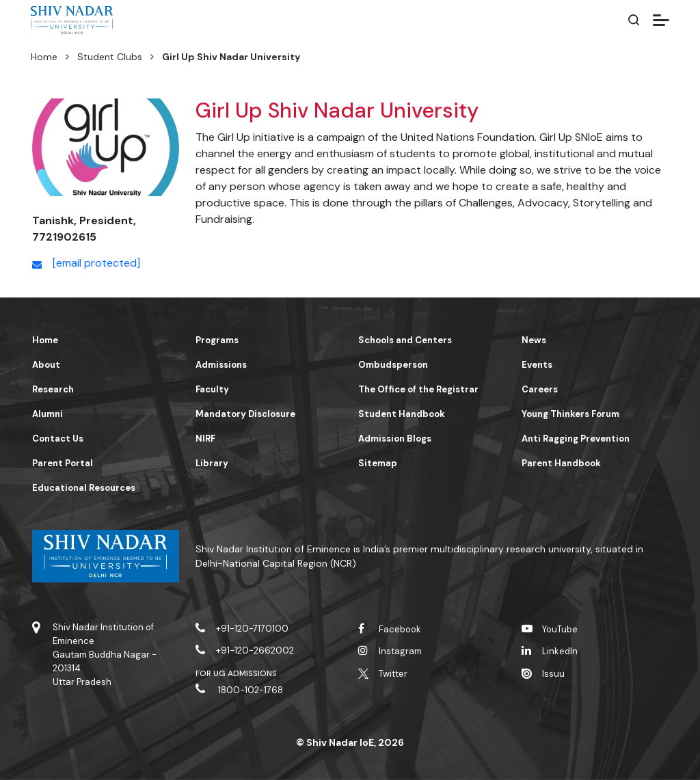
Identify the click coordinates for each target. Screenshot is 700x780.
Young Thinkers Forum (570, 414)
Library (212, 463)
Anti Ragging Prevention (576, 439)
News (534, 340)
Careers (540, 389)
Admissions (221, 365)
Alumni (48, 414)
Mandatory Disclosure (245, 414)
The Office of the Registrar (418, 389)
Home (44, 57)
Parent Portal (63, 463)
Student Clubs (110, 57)
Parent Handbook (561, 463)
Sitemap (378, 463)
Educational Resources (84, 488)
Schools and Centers (405, 340)
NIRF (205, 439)
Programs (217, 340)
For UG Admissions (237, 673)
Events (537, 365)
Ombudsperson (393, 365)
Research (53, 389)
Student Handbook (402, 414)
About (46, 365)
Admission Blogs (395, 439)
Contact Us (58, 439)
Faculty (212, 389)
